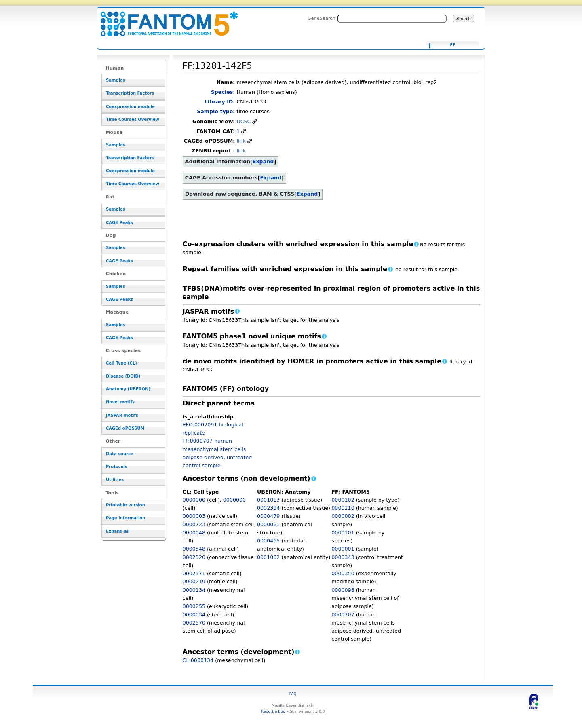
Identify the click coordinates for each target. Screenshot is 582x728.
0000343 (343, 557)
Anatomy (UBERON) (128, 389)
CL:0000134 (198, 660)
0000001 (343, 549)
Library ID (219, 102)
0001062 (268, 557)
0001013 (268, 500)
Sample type (215, 111)
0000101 (343, 533)
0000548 (194, 549)
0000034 (194, 615)
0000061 (268, 524)
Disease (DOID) (123, 376)
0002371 (194, 573)
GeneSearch (322, 18)
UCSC (244, 121)
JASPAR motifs (122, 415)
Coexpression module (130, 107)
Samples (116, 80)
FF (453, 45)
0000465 (268, 541)
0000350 (343, 573)
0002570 (194, 623)
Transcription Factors (130, 93)
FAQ (293, 694)
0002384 (268, 508)
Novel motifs (120, 402)
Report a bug (273, 711)
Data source (120, 454)
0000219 (194, 581)
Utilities (115, 480)
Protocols (117, 467)
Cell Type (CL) (121, 363)
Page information (125, 518)
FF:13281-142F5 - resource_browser (164, 19)
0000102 (343, 500)
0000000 (194, 500)
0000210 (343, 508)
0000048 (194, 533)
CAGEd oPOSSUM (125, 428)
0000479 (268, 516)
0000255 (194, 606)
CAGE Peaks (119, 223)
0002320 (194, 557)
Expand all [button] (118, 531)
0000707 (343, 615)
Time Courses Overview (133, 119)
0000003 (194, 516)
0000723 (194, 524)
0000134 (194, 590)
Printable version (125, 505)
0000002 (343, 516)
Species (222, 92)
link (241, 141)
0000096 (343, 590)
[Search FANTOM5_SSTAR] (392, 19)
